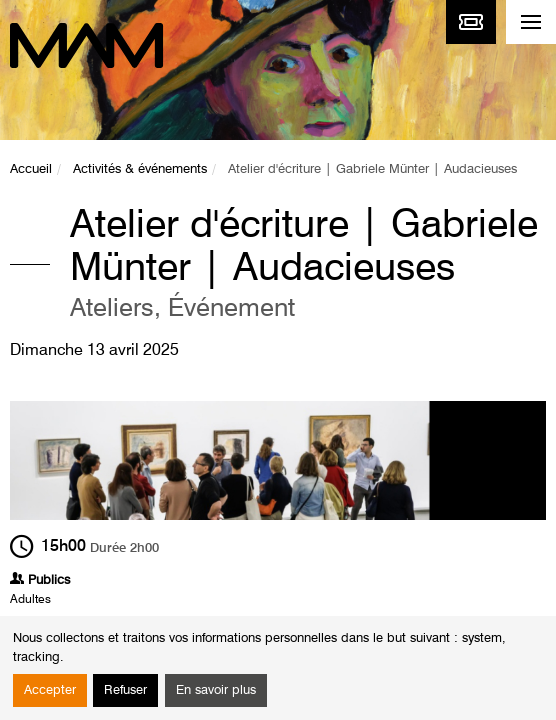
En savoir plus (216, 690)
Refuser (125, 690)
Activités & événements (140, 169)
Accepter (50, 690)
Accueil (31, 169)
